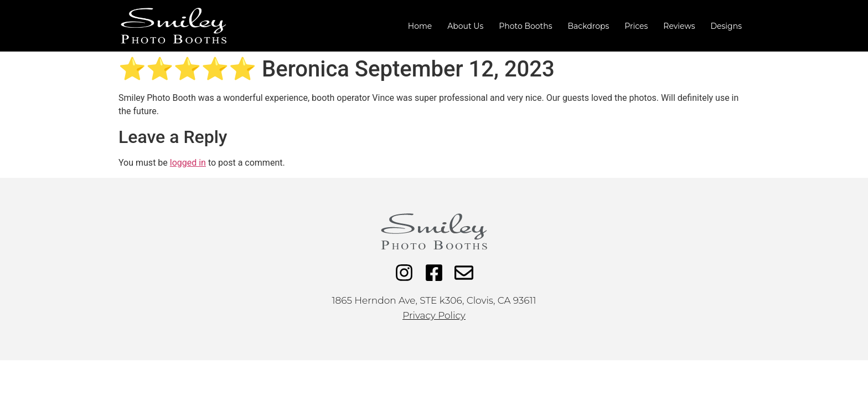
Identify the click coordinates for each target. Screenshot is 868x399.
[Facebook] (434, 273)
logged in (188, 163)
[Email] (464, 273)
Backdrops (589, 26)
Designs (726, 26)
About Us (465, 26)
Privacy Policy (434, 315)
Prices (636, 26)
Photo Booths (525, 26)
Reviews (679, 26)
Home (420, 26)
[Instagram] (404, 273)
